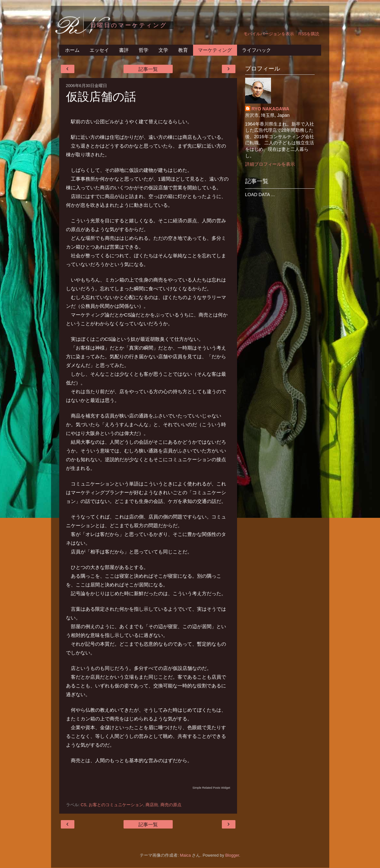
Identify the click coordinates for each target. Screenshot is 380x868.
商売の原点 (171, 805)
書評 (124, 50)
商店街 (152, 805)
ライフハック (256, 50)
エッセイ (99, 50)
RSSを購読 (309, 34)
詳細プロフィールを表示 (270, 164)
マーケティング (215, 50)
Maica (185, 855)
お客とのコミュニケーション (116, 805)
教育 (183, 50)
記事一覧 (148, 69)
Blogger (232, 855)
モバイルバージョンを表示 (269, 34)
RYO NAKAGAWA (271, 109)
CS (84, 805)
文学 (163, 50)
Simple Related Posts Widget (211, 788)
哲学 (144, 50)
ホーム (72, 50)
